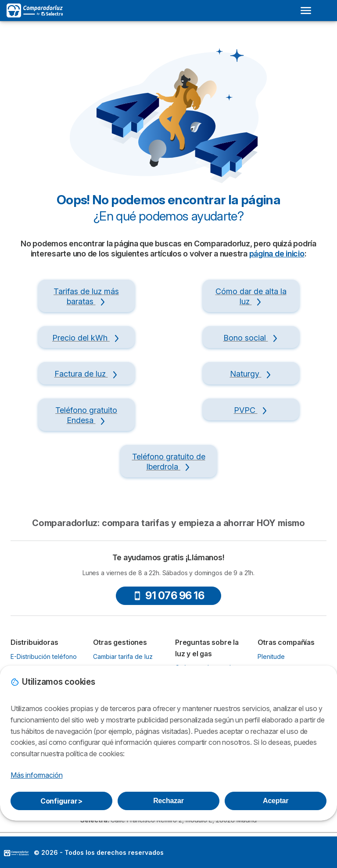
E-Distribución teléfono (44, 656)
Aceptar (276, 801)
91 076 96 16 (168, 596)
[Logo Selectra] (35, 11)
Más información (36, 775)
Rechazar (168, 801)
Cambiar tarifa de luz (123, 656)
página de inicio (277, 254)
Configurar (61, 801)
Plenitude (271, 656)
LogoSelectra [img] (16, 853)
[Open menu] (306, 11)
